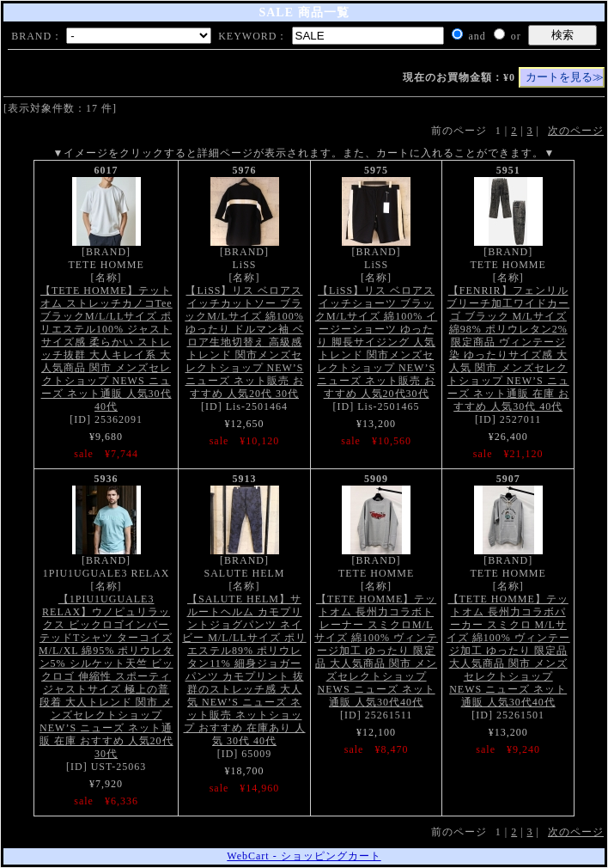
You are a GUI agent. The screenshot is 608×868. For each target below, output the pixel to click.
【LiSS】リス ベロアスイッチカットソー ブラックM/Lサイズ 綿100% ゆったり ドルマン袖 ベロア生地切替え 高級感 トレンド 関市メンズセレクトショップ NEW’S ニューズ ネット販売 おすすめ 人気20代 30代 (244, 342)
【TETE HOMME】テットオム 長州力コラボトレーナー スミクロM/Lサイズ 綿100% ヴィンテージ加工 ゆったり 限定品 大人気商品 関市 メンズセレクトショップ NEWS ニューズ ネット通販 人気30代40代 (376, 651)
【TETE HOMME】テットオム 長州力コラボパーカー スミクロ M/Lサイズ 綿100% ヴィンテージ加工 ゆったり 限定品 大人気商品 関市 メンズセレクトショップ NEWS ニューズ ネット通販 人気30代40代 (508, 651)
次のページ (576, 131)
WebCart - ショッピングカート (304, 856)
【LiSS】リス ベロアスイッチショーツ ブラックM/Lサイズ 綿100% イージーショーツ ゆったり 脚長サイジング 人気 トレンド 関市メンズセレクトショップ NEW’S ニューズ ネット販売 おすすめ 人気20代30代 (376, 342)
